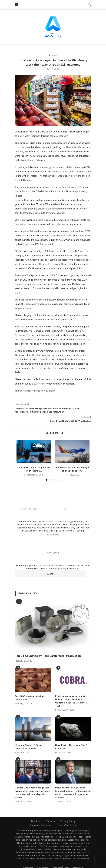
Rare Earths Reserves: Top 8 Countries (70, 743)
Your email (53, 556)
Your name (53, 538)
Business (53, 55)
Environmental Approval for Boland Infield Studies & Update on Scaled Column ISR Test (73, 699)
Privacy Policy (68, 817)
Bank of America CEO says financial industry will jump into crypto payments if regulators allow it (72, 788)
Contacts (50, 817)
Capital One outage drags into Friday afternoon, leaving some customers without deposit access (32, 788)
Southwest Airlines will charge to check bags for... (72, 469)
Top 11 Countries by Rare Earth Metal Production (48, 656)
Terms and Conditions (41, 821)
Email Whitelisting (67, 821)
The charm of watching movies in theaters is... (34, 469)
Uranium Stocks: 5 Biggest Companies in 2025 (29, 743)
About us (35, 817)
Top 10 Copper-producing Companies (29, 698)
